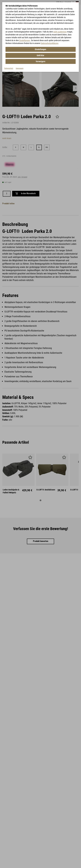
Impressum (20, 68)
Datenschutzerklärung (50, 43)
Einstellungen (25, 40)
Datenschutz (9, 68)
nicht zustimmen (60, 32)
